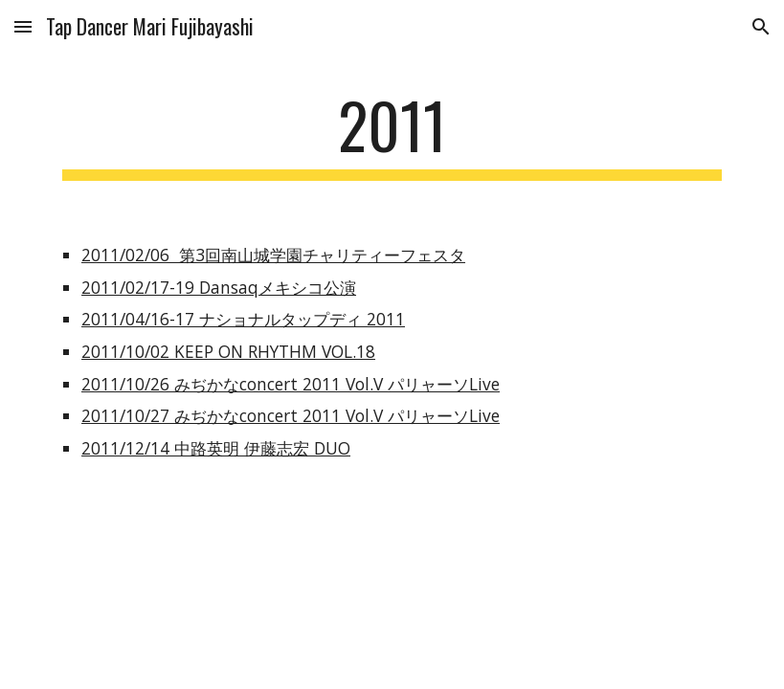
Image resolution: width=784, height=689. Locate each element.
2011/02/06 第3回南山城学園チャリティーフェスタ (273, 255)
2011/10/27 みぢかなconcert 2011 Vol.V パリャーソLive (291, 415)
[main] (392, 134)
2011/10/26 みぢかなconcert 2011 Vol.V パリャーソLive (291, 384)
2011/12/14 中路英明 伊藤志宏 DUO (216, 448)
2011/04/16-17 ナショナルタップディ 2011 (243, 319)
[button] (23, 26)
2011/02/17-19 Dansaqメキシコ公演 (219, 287)
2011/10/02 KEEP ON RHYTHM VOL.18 (228, 351)
